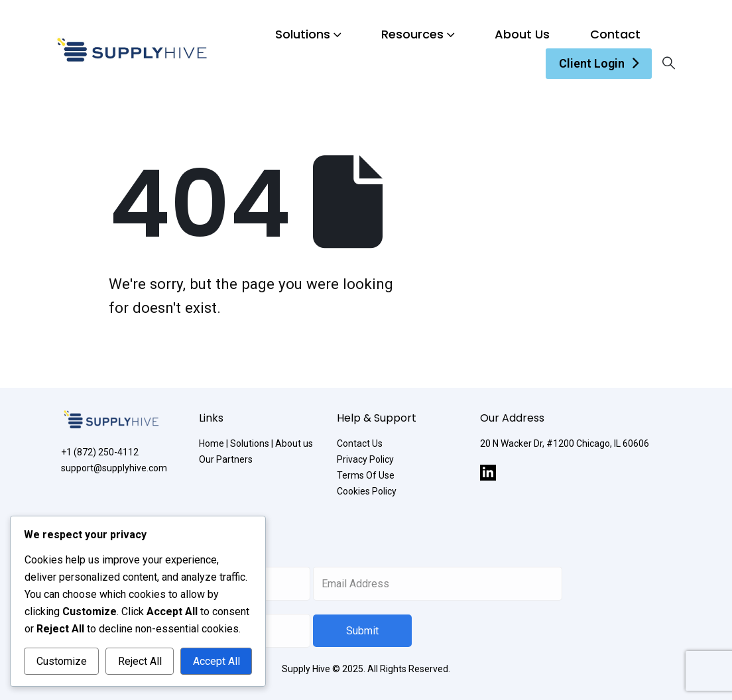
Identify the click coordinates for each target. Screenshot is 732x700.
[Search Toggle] (669, 63)
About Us (522, 34)
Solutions (303, 34)
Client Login (592, 63)
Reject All (140, 661)
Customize (62, 661)
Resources (412, 34)
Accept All (216, 661)
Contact (615, 34)
